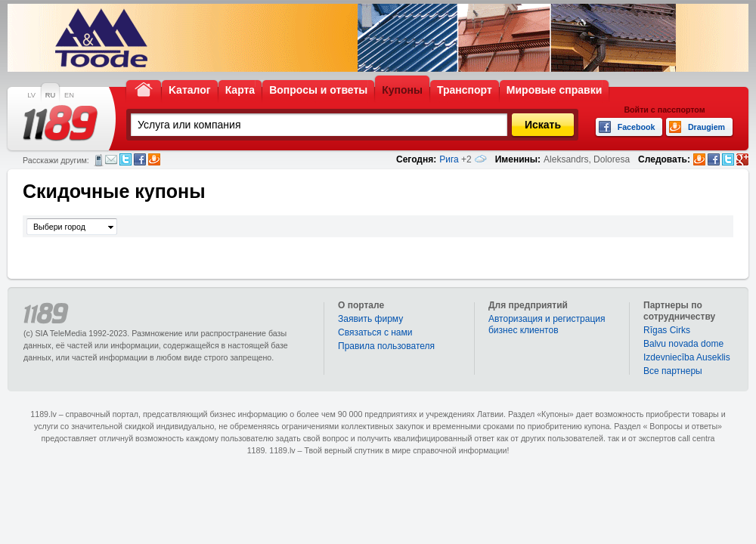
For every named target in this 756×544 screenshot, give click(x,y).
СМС (99, 160)
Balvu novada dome (683, 344)
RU (50, 95)
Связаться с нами (375, 332)
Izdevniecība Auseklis (687, 357)
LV (31, 95)
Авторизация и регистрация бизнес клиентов (547, 325)
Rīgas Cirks (667, 330)
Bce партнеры (673, 371)
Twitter (125, 159)
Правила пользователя (386, 346)
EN (69, 95)
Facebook (140, 159)
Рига (449, 159)
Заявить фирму (370, 319)
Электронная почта (111, 159)
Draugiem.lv (154, 159)
